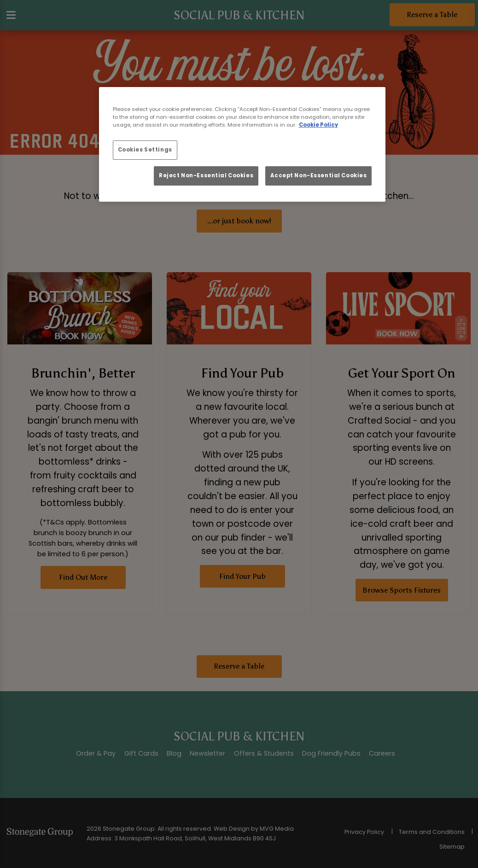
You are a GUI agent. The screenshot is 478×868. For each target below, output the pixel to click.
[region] (242, 145)
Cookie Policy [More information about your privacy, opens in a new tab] (318, 125)
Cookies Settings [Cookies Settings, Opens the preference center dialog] (145, 150)
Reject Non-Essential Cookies (206, 175)
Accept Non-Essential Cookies (318, 175)
